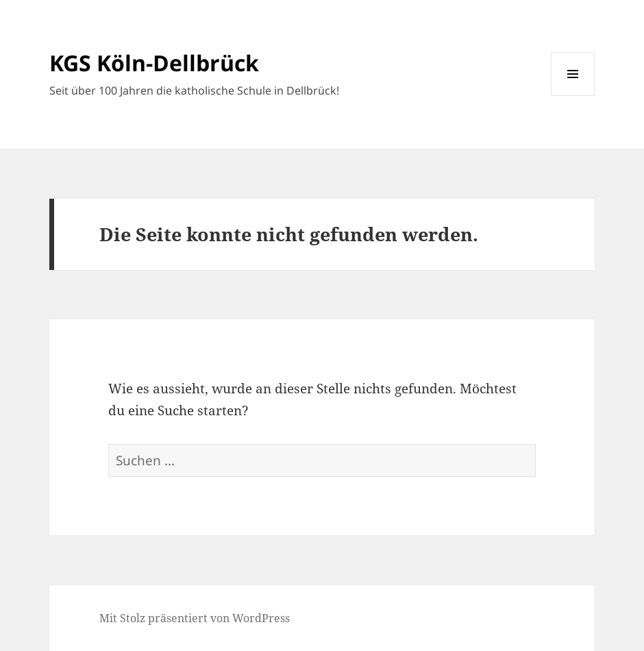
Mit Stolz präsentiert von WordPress (195, 618)
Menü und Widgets (573, 96)
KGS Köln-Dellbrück (154, 63)
